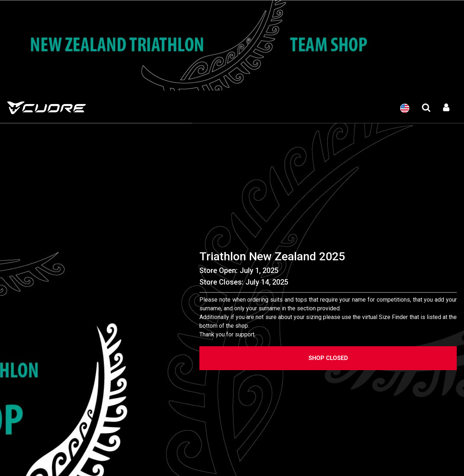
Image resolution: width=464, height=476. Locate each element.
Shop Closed (328, 358)
